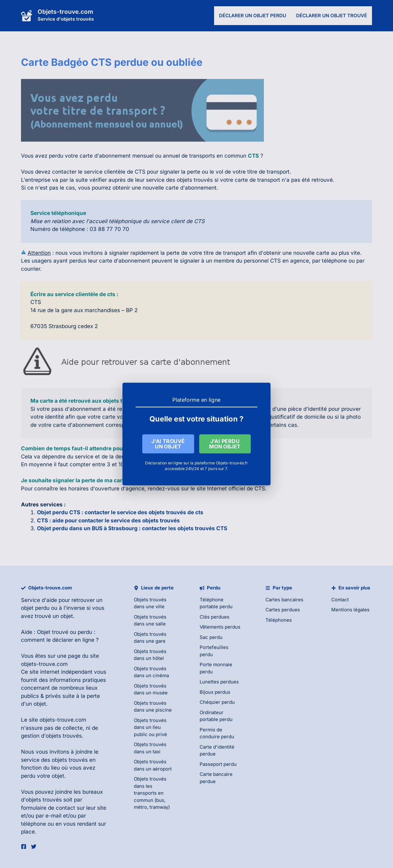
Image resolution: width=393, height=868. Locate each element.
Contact (340, 600)
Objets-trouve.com (65, 12)
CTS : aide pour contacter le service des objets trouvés (108, 520)
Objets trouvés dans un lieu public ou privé (150, 727)
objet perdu (35, 608)
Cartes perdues (283, 610)
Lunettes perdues (219, 682)
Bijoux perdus (215, 692)
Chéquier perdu (217, 702)
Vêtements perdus (220, 627)
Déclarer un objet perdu (253, 16)
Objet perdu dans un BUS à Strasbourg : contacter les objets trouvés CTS (132, 528)
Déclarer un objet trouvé (332, 16)
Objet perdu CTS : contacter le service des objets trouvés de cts (120, 512)
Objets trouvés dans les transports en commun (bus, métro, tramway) (152, 793)
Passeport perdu (218, 764)
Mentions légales (350, 610)
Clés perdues (215, 617)
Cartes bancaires (284, 600)
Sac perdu (211, 637)
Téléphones (279, 620)
